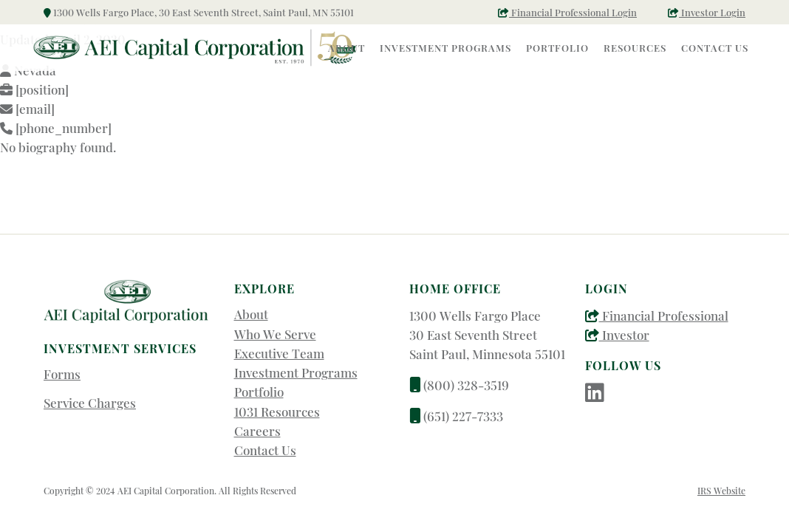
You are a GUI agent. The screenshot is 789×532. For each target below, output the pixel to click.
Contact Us (265, 450)
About (251, 314)
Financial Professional (657, 316)
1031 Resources (277, 412)
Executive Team (279, 353)
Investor (617, 335)
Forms (62, 374)
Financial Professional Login (567, 12)
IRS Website (721, 491)
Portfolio (259, 392)
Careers (257, 431)
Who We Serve (275, 334)
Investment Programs (296, 372)
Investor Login (707, 12)
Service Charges (90, 403)
